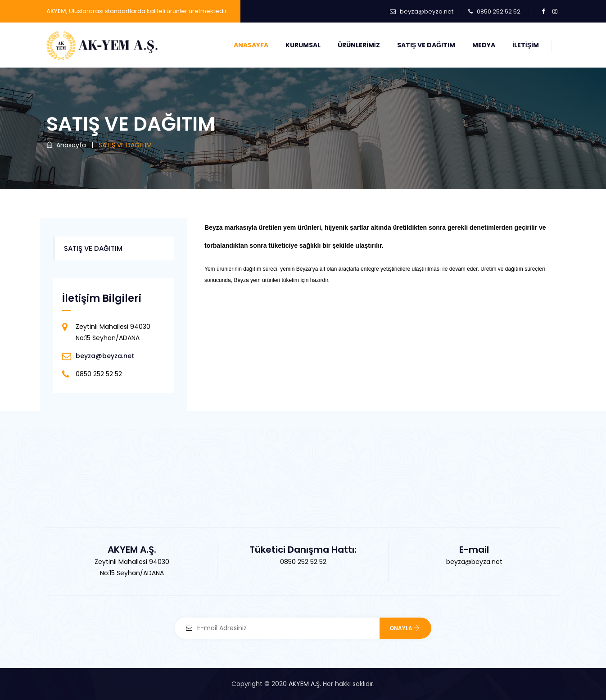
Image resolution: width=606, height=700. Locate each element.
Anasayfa (251, 45)
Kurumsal (303, 45)
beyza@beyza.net (427, 11)
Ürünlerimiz (359, 45)
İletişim (526, 45)
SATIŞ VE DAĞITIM (93, 248)
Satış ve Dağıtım (426, 45)
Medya (484, 45)
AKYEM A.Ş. (305, 684)
